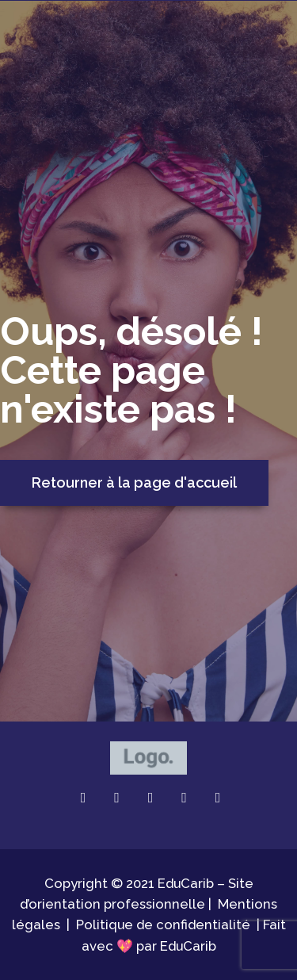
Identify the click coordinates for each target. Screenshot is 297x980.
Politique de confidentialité (163, 924)
